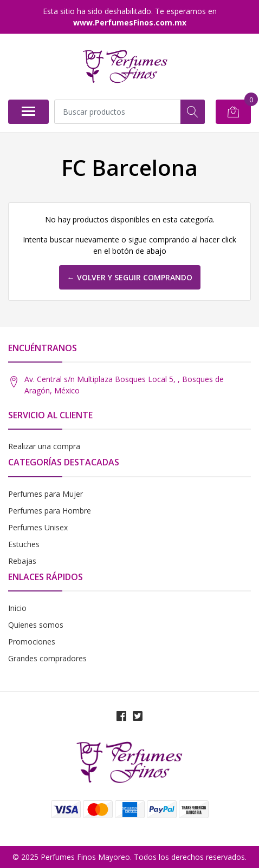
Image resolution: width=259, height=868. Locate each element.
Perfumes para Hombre (50, 511)
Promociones (32, 642)
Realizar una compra (44, 446)
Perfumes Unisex (38, 527)
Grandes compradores (47, 658)
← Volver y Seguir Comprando (130, 277)
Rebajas (22, 561)
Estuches (24, 544)
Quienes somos (36, 625)
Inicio (17, 608)
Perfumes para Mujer (46, 494)
